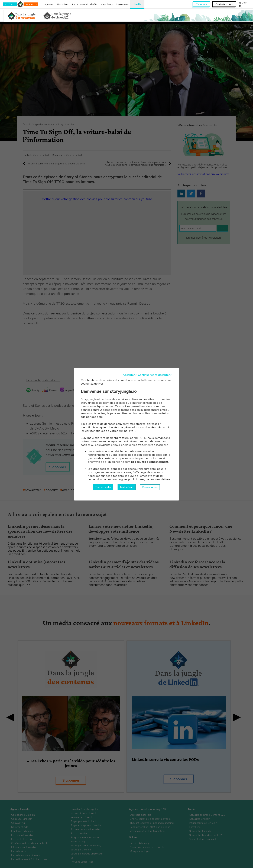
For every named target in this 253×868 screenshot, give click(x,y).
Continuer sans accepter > (155, 375)
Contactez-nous (224, 4)
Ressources (122, 4)
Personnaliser (150, 487)
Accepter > (130, 375)
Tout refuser (127, 487)
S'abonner (201, 4)
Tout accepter (103, 487)
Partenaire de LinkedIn (85, 4)
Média (137, 4)
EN (245, 3)
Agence (48, 4)
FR (240, 3)
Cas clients (107, 4)
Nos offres (63, 4)
